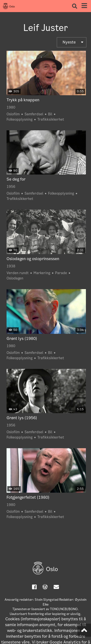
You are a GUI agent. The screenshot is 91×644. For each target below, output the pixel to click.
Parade (61, 273)
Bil (50, 114)
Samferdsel (34, 114)
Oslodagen (15, 278)
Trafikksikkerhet (51, 119)
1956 (11, 187)
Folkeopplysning (20, 119)
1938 (11, 266)
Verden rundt (18, 273)
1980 (11, 107)
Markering (42, 273)
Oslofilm (13, 114)
